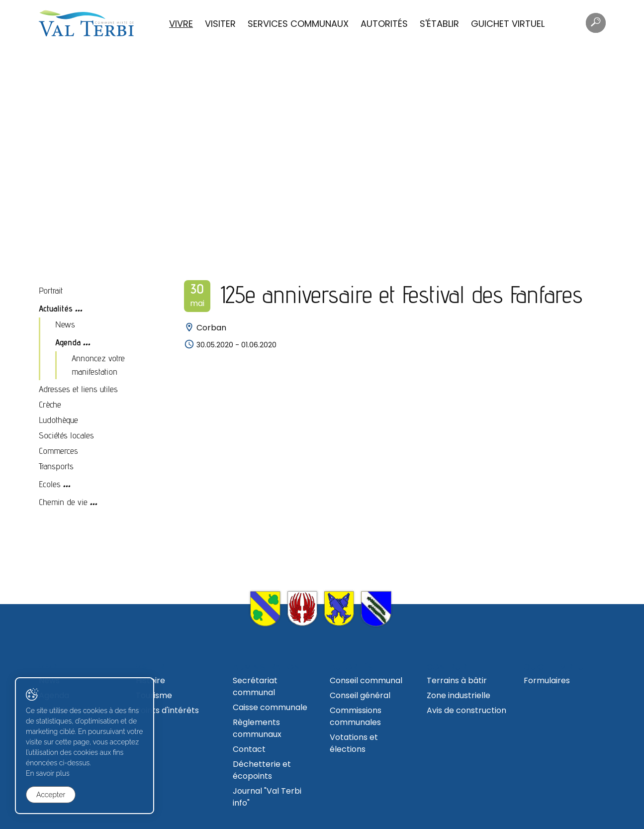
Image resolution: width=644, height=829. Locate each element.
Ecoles (50, 484)
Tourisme (154, 695)
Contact (249, 749)
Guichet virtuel (508, 24)
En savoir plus (48, 773)
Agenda (68, 342)
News (65, 324)
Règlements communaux (257, 728)
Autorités (384, 24)
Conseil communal (366, 680)
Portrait (51, 290)
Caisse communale (270, 707)
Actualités (56, 308)
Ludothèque (58, 420)
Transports (56, 466)
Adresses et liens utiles (78, 389)
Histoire (150, 680)
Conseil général (360, 695)
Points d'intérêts (167, 710)
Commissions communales (356, 716)
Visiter (220, 24)
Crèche (50, 404)
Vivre (181, 24)
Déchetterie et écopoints (262, 770)
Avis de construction (466, 710)
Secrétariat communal (255, 686)
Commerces (58, 451)
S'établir (439, 24)
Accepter (51, 795)
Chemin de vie (63, 502)
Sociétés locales (66, 435)
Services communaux (298, 24)
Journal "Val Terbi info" (267, 797)
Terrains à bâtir (457, 680)
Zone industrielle (459, 695)
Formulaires (547, 680)
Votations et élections (354, 743)
